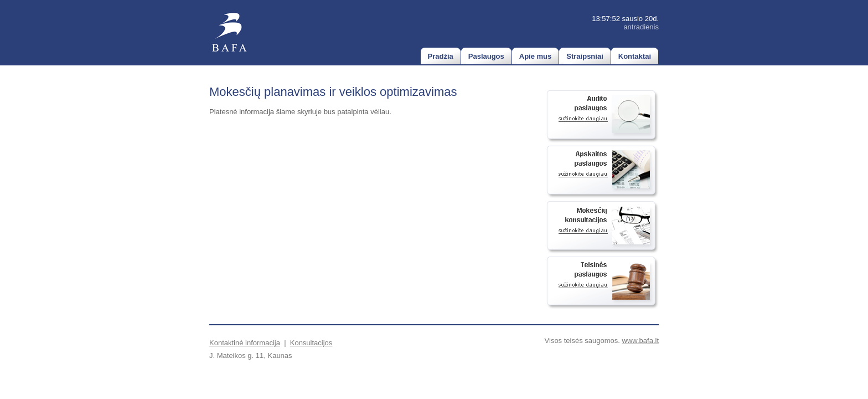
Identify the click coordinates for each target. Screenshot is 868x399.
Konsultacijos (311, 343)
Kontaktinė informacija (245, 343)
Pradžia (441, 56)
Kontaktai (635, 56)
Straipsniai (585, 56)
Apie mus (536, 56)
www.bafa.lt (640, 341)
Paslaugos (486, 56)
